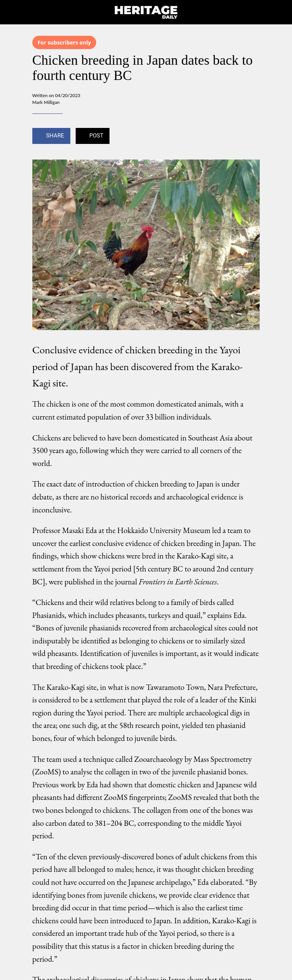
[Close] (12, 12)
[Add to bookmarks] (251, 137)
